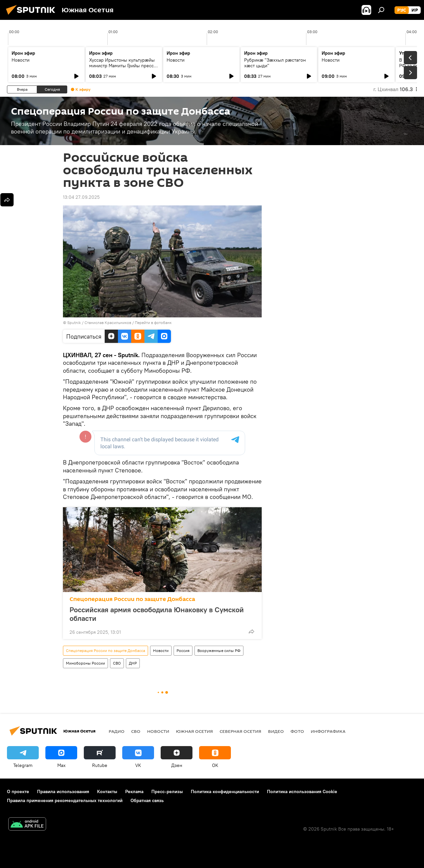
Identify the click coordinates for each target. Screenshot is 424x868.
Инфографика (328, 731)
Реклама (134, 791)
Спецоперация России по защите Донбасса (132, 599)
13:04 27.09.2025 (81, 197)
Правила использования (63, 791)
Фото (297, 731)
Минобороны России (85, 663)
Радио (117, 731)
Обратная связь (147, 800)
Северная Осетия (240, 731)
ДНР (133, 663)
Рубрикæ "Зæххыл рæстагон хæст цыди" (275, 63)
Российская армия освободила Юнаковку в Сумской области (157, 614)
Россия (183, 651)
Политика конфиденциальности (225, 791)
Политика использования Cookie (302, 791)
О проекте (18, 791)
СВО (117, 663)
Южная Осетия (194, 731)
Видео (276, 731)
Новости (21, 60)
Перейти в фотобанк (153, 323)
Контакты (107, 791)
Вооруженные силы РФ (219, 651)
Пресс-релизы (167, 791)
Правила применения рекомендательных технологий (65, 800)
